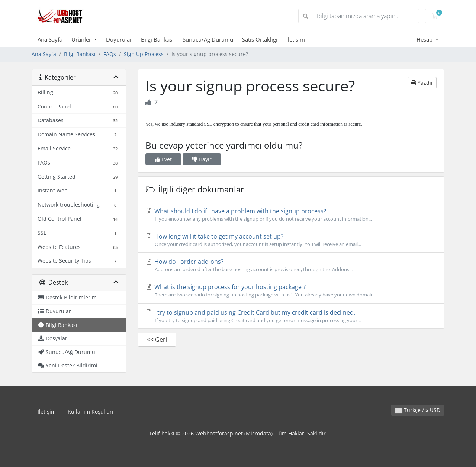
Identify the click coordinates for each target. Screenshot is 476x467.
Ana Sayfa (50, 39)
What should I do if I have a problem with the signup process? (291, 215)
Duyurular (119, 39)
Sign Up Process (144, 54)
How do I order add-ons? (291, 265)
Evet (163, 159)
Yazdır (422, 83)
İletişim (296, 39)
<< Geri (157, 340)
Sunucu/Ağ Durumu (208, 39)
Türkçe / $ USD (418, 410)
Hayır (202, 159)
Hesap (425, 39)
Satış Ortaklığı (260, 39)
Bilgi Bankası (157, 39)
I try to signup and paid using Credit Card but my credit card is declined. (291, 316)
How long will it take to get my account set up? (291, 240)
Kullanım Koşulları (91, 411)
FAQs (110, 54)
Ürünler (82, 39)
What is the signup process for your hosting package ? (291, 291)
